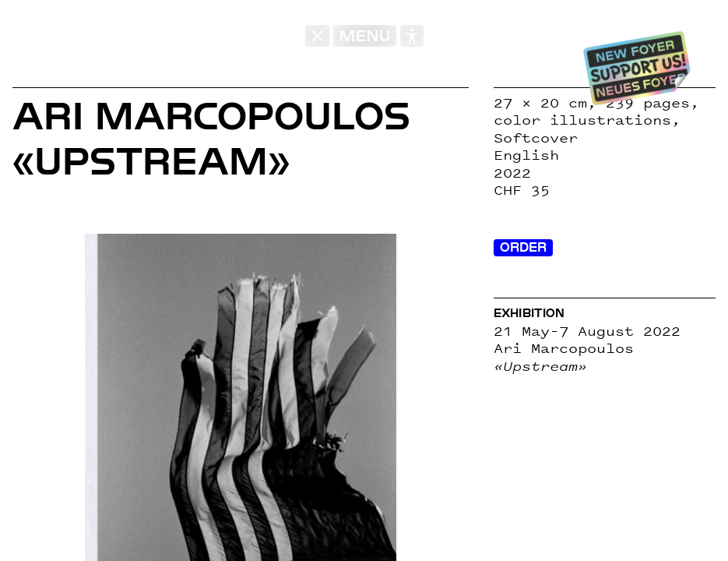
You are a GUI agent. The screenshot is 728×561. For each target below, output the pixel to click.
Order (523, 247)
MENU (364, 36)
